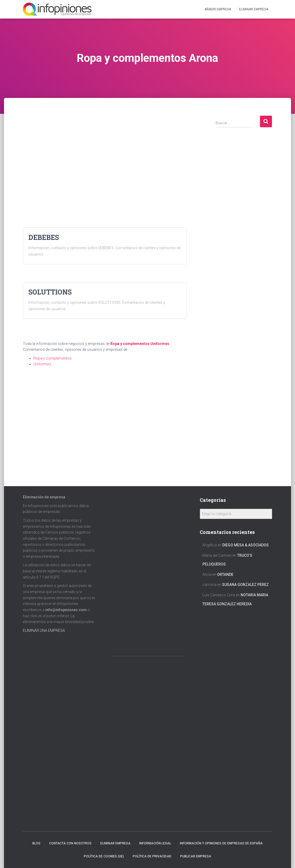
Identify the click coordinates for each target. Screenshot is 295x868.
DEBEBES (44, 237)
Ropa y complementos (130, 344)
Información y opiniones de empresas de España (221, 843)
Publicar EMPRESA (196, 856)
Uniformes (160, 344)
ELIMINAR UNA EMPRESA (44, 631)
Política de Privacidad (152, 856)
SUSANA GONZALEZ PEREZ (245, 585)
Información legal (155, 843)
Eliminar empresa (115, 843)
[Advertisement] (105, 152)
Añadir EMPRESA (218, 9)
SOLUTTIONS (50, 292)
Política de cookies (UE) (104, 856)
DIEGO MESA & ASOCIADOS (246, 545)
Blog (36, 843)
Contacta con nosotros (70, 843)
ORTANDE (225, 575)
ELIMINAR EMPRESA (254, 9)
